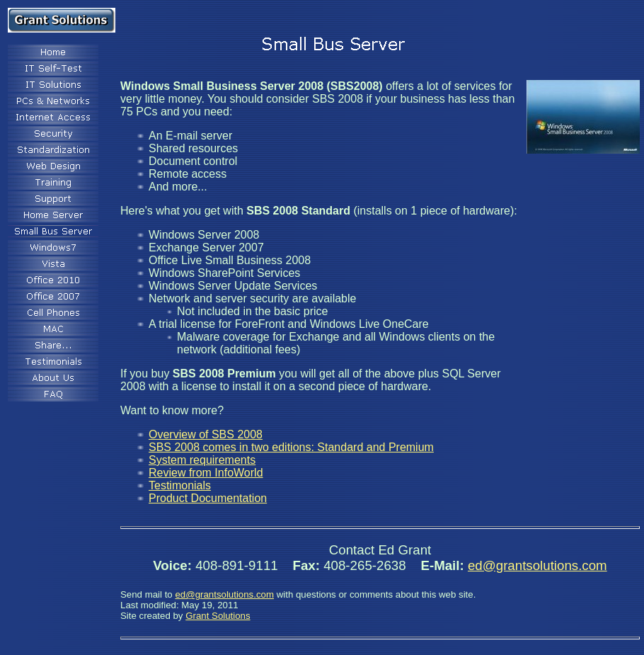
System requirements (202, 460)
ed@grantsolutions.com (537, 565)
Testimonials (180, 485)
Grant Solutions (218, 616)
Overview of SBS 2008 (206, 434)
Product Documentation (208, 498)
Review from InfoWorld (206, 473)
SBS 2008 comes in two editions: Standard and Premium (291, 447)
